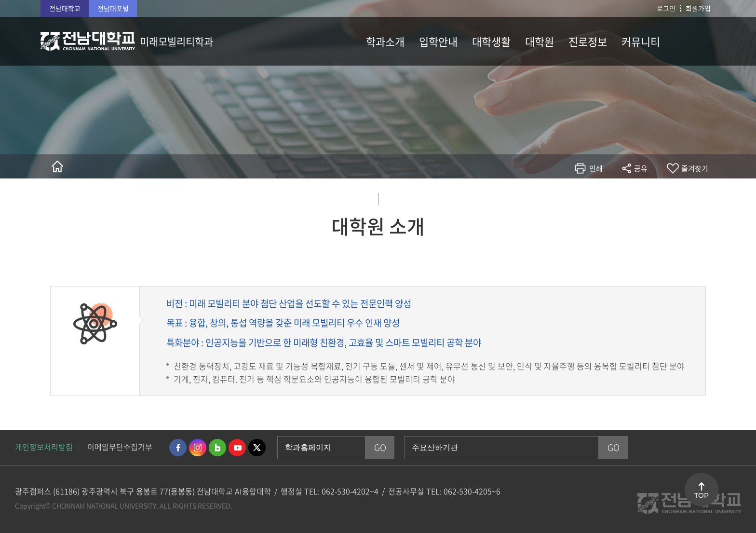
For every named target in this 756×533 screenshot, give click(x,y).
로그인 (666, 8)
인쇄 (596, 168)
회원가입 (698, 8)
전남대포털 (113, 8)
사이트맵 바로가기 (691, 41)
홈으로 (57, 166)
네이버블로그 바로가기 (217, 448)
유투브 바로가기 (237, 448)
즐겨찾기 (695, 168)
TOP (702, 495)
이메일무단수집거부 (120, 447)
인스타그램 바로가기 (198, 448)
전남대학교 (65, 8)
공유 (641, 168)
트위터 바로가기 (257, 448)
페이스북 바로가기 (178, 448)
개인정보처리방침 (44, 447)
